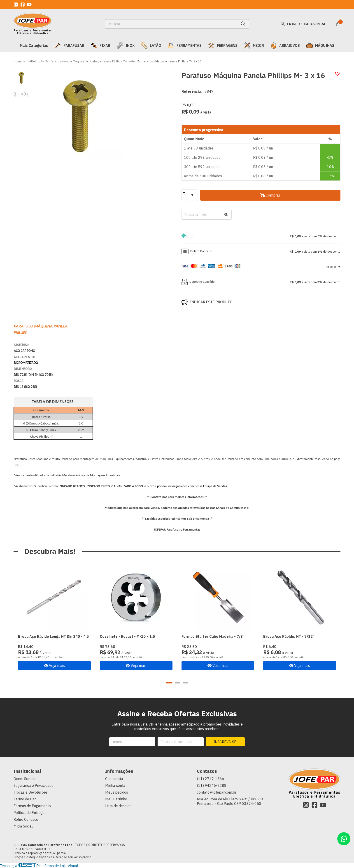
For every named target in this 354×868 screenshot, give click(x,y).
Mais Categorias (34, 45)
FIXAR (100, 45)
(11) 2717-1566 (211, 779)
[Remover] (184, 198)
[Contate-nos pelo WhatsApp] (344, 839)
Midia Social (23, 826)
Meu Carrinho (116, 799)
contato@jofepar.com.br (217, 792)
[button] (261, 236)
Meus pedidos (117, 792)
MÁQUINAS (320, 45)
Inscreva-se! (225, 742)
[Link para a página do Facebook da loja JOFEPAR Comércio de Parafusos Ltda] (23, 5)
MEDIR (254, 45)
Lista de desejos (118, 806)
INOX (126, 45)
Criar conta (114, 779)
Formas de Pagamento (32, 806)
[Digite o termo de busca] (171, 24)
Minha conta (115, 785)
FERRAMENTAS (185, 45)
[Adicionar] (184, 192)
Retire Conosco (26, 819)
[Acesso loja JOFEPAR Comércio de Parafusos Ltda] (303, 24)
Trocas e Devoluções (31, 792)
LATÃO (151, 45)
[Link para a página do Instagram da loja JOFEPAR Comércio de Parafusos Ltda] (16, 5)
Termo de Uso (25, 799)
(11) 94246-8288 (212, 785)
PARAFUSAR (69, 45)
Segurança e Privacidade (34, 785)
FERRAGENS (223, 45)
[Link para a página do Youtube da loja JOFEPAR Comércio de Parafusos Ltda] (29, 5)
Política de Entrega (29, 813)
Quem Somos (24, 779)
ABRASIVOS (285, 45)
